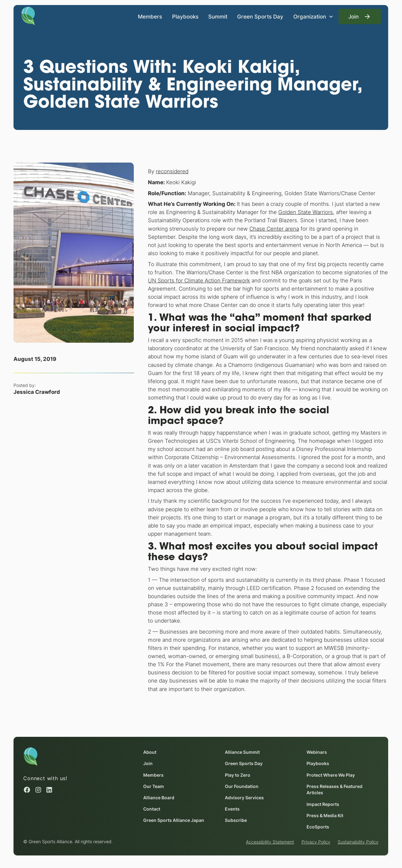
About (150, 752)
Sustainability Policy (358, 842)
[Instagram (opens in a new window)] (38, 790)
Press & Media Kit (325, 816)
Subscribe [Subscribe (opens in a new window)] (236, 820)
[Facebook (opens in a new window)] (27, 790)
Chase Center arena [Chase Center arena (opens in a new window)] (274, 228)
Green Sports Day (261, 16)
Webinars (317, 752)
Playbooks (185, 16)
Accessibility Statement (270, 842)
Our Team (154, 786)
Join (148, 764)
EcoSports (318, 827)
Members (150, 16)
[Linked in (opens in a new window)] (49, 790)
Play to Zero (238, 775)
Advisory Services (245, 798)
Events (233, 809)
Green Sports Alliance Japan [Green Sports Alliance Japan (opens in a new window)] (174, 820)
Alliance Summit (243, 752)
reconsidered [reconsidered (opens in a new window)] (172, 171)
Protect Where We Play (331, 775)
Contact (152, 809)
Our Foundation (242, 786)
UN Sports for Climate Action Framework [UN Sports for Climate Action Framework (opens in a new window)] (199, 280)
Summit (218, 16)
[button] (313, 16)
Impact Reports (323, 804)
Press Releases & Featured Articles (335, 790)
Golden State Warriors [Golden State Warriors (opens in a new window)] (306, 212)
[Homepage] (28, 15)
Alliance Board (159, 798)
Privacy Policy (316, 842)
